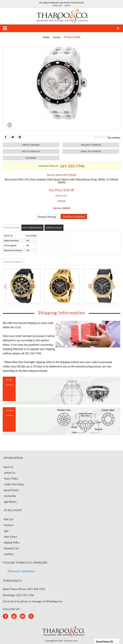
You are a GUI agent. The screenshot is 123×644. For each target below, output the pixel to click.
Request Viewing (47, 217)
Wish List (57, 5)
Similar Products (13, 262)
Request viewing (91, 145)
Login (68, 5)
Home (46, 37)
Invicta (57, 37)
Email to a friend (91, 151)
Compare (31, 158)
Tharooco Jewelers (21, 571)
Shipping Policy (54, 228)
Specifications (12, 228)
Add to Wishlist (31, 151)
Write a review (31, 145)
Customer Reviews (32, 228)
